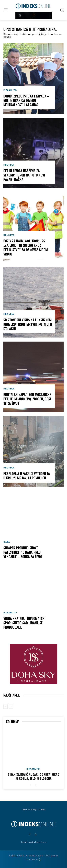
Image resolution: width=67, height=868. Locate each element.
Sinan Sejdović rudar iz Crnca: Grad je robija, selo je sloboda (34, 776)
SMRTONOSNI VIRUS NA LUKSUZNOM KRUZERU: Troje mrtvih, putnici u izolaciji (28, 324)
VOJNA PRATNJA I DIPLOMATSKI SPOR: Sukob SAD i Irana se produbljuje (24, 623)
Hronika (9, 165)
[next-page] (36, 785)
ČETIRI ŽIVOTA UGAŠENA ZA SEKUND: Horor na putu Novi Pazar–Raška (24, 175)
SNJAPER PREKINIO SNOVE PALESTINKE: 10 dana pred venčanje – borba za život (23, 552)
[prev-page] (5, 706)
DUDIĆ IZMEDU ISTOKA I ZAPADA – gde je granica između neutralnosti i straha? (26, 100)
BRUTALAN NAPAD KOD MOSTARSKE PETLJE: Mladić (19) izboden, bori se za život (27, 399)
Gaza (7, 542)
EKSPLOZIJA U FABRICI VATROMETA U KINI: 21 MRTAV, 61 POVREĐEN (27, 476)
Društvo (9, 235)
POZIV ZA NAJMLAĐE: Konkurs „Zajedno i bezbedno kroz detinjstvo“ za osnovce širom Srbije (26, 247)
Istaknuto (10, 90)
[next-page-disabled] (11, 706)
